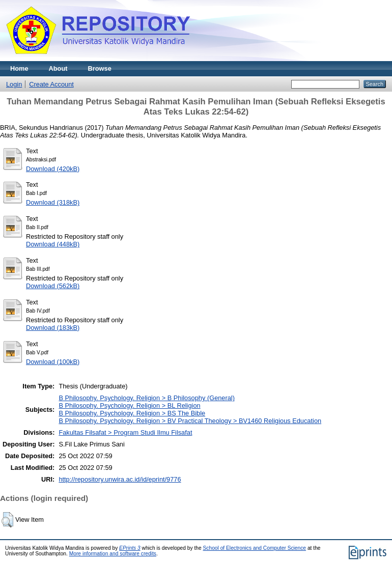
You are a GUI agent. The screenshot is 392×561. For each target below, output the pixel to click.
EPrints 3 (130, 548)
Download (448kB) (53, 244)
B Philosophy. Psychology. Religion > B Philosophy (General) (147, 398)
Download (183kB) (53, 328)
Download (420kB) (53, 169)
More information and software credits (113, 554)
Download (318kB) (53, 202)
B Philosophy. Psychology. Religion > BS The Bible (132, 413)
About (58, 68)
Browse (100, 68)
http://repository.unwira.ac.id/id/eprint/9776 (120, 479)
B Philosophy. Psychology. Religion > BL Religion (129, 405)
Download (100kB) (53, 362)
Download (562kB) (53, 286)
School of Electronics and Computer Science (255, 548)
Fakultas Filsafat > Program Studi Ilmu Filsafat (125, 432)
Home (19, 68)
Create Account (51, 84)
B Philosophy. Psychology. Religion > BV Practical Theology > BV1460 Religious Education (190, 421)
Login (14, 84)
